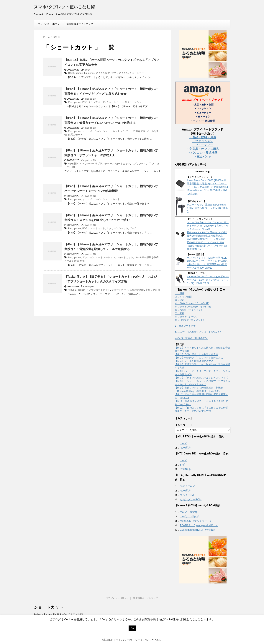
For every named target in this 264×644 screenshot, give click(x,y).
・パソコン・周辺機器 (203, 153)
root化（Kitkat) (188, 512)
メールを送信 (72, 261)
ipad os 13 (90, 99)
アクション (88, 257)
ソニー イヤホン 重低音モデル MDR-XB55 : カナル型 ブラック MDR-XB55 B (207, 208)
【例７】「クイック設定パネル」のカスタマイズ (201, 378)
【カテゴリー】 (184, 425)
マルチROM (187, 495)
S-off (183, 465)
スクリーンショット (136, 102)
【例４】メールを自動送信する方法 (194, 361)
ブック (133, 228)
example (89, 286)
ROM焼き (186, 448)
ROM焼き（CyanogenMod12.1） (199, 525)
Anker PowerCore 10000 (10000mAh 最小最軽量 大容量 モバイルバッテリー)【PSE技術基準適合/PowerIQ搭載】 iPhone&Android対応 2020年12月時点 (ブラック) (208, 187)
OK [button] (133, 628)
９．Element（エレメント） (190, 320)
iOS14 (71, 73)
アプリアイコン (120, 73)
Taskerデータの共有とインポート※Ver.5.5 (198, 332)
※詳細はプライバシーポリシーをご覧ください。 (132, 640)
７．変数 (180, 313)
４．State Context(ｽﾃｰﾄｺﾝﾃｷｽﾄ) (192, 303)
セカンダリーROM (191, 499)
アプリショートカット (98, 290)
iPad (70, 102)
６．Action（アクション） (189, 310)
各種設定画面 (137, 290)
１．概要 (180, 293)
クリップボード (97, 102)
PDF (85, 102)
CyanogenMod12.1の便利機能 (197, 530)
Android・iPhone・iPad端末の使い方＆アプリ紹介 (59, 614)
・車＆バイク (203, 157)
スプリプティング (141, 164)
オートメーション (92, 131)
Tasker (81, 290)
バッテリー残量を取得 (133, 131)
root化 (183, 443)
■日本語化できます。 (186, 326)
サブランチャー (103, 164)
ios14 (87, 70)
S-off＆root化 (187, 486)
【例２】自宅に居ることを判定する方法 (196, 354)
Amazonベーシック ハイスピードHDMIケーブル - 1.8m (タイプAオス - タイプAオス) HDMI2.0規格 (208, 280)
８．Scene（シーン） (187, 317)
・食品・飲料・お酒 (203, 137)
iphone (79, 73)
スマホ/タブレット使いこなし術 (64, 7)
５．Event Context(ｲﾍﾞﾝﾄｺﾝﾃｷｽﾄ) (193, 307)
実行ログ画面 (153, 290)
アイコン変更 (103, 73)
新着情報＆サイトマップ (80, 24)
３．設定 (180, 300)
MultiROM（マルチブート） (196, 521)
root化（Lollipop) (190, 516)
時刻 (83, 261)
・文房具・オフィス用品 (203, 149)
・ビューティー (203, 145)
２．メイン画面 (183, 297)
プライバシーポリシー (50, 24)
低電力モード (75, 134)
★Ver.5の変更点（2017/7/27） (192, 338)
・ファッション (203, 141)
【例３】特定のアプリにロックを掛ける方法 (199, 358)
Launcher (89, 73)
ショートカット (138, 73)
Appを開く (73, 164)
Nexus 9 (72, 290)
